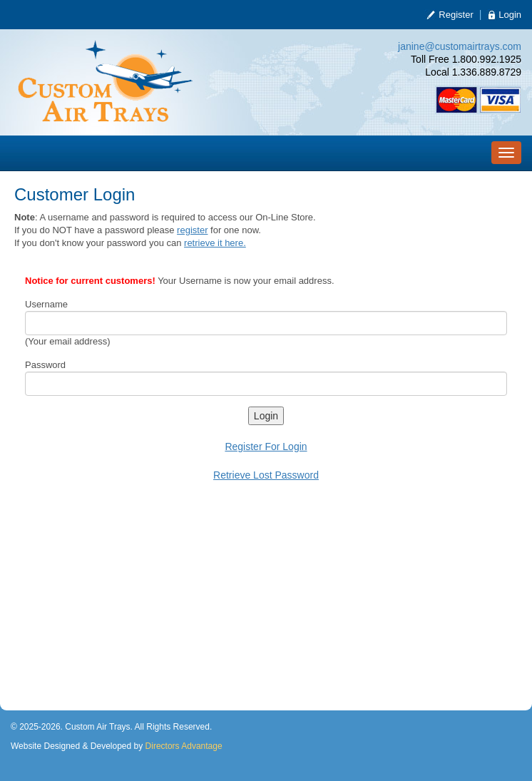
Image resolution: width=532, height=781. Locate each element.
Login (510, 15)
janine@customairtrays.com (460, 46)
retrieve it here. (215, 243)
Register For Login (266, 446)
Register (456, 15)
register (192, 230)
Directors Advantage (184, 746)
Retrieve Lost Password (266, 475)
